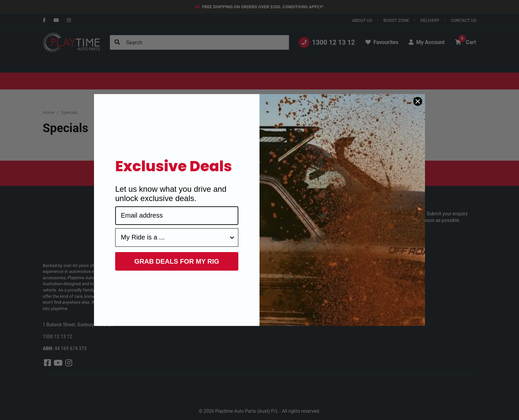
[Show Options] (232, 237)
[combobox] (175, 237)
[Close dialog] (418, 101)
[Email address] (177, 216)
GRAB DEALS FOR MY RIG (177, 261)
